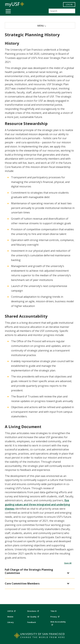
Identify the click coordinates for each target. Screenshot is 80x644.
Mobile (10, 617)
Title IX (53, 611)
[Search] (62, 11)
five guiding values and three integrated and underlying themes (37, 504)
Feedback (32, 622)
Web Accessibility (58, 623)
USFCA (12, 611)
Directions (33, 611)
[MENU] (40, 25)
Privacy (55, 616)
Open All (68, 563)
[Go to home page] (40, 636)
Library (11, 622)
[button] (38, 571)
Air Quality (34, 616)
